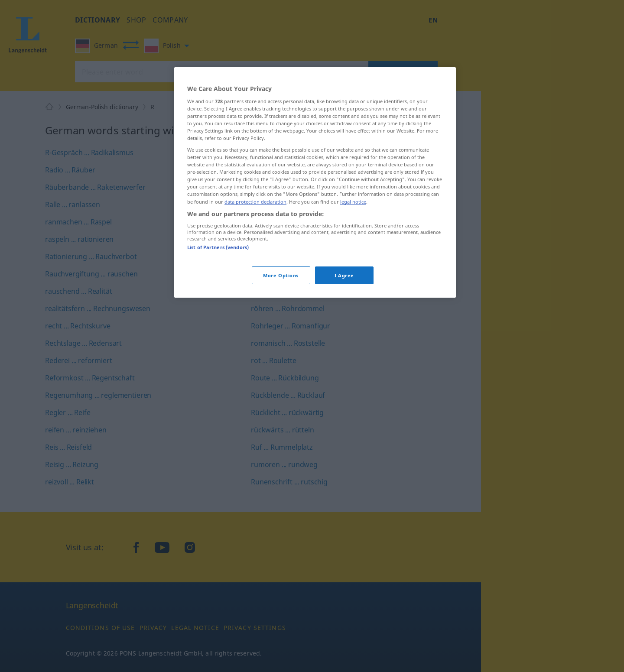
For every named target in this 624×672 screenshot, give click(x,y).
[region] (315, 182)
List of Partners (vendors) (218, 247)
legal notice (353, 202)
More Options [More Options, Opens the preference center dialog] (281, 275)
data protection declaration (255, 202)
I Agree (344, 275)
